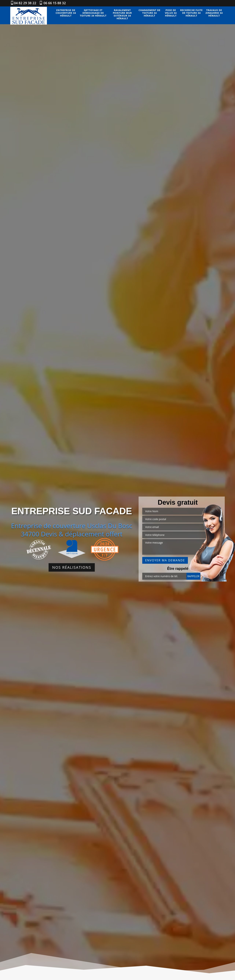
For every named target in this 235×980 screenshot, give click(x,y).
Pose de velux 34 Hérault (171, 13)
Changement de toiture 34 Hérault (149, 13)
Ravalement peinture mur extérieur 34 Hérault (122, 14)
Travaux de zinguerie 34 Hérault (214, 13)
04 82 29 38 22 (25, 3)
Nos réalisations (72, 567)
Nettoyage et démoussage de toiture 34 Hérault (93, 13)
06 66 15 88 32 (54, 3)
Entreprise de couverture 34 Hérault (66, 13)
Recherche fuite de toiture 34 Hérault (191, 13)
